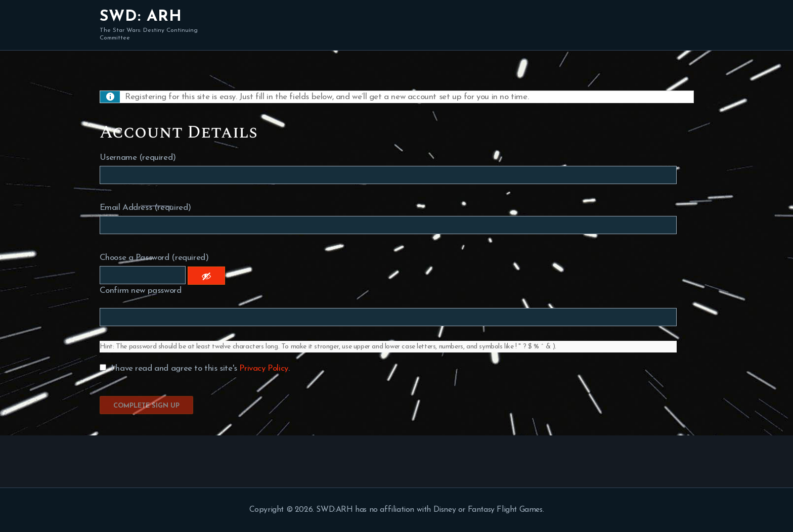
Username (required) (138, 158)
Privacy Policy (263, 368)
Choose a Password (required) (154, 258)
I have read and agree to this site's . (195, 368)
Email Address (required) (145, 208)
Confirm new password (141, 291)
